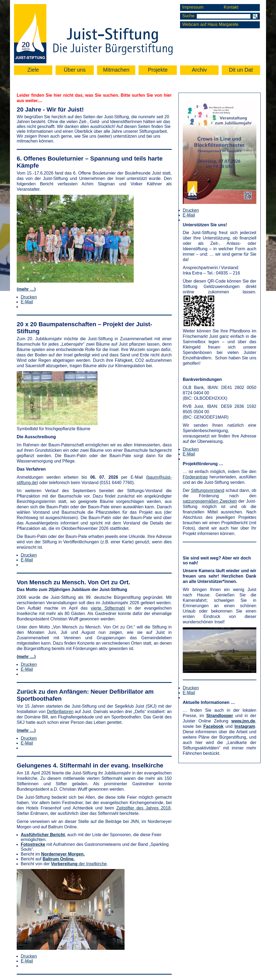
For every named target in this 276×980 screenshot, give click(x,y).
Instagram (245, 726)
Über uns (75, 70)
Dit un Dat (241, 70)
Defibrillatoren (60, 712)
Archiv (199, 70)
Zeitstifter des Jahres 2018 (144, 808)
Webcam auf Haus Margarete (210, 24)
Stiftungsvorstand (208, 490)
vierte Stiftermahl (108, 608)
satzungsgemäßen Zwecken (210, 501)
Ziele (33, 70)
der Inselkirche (79, 864)
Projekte (158, 70)
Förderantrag (195, 477)
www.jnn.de (243, 721)
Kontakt (231, 7)
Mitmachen (116, 70)
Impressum (193, 7)
